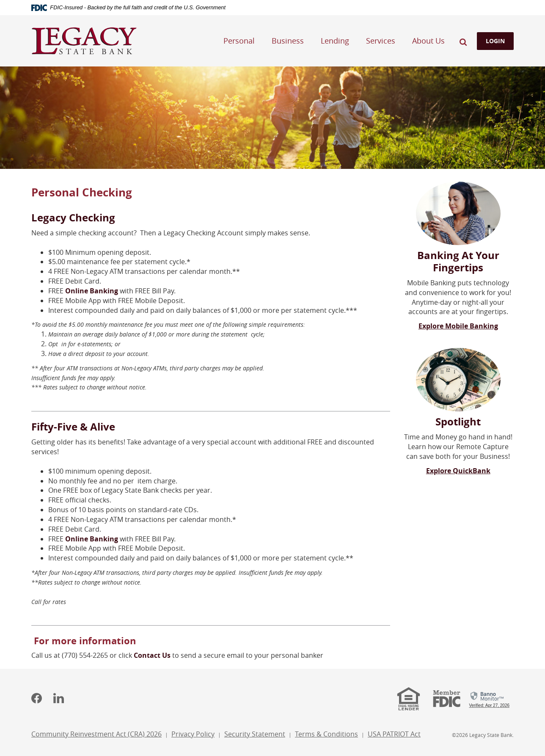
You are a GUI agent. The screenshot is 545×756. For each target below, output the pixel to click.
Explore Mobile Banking (458, 326)
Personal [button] (239, 41)
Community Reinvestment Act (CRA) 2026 (96, 735)
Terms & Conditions (326, 734)
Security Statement (255, 734)
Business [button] (288, 41)
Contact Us (152, 655)
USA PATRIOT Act (394, 734)
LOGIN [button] (495, 41)
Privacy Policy (193, 734)
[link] (489, 698)
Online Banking (92, 291)
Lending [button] (335, 41)
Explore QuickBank (458, 471)
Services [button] (381, 41)
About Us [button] (428, 41)
